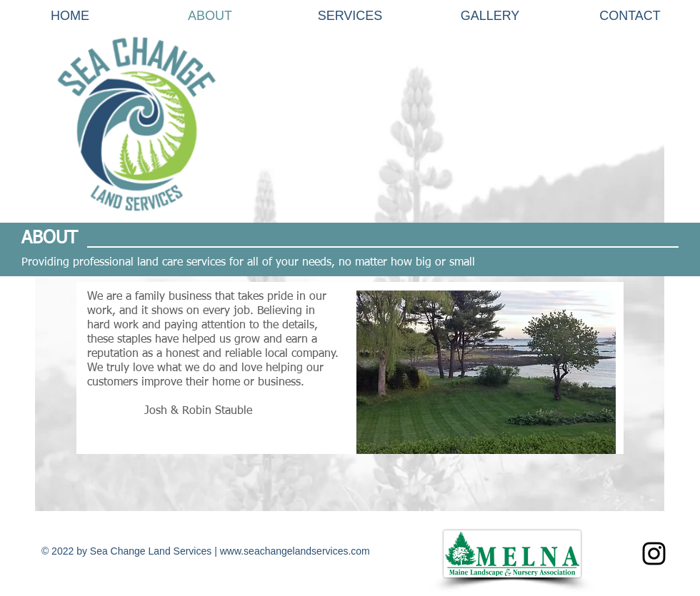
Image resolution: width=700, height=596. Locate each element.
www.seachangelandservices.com (295, 551)
